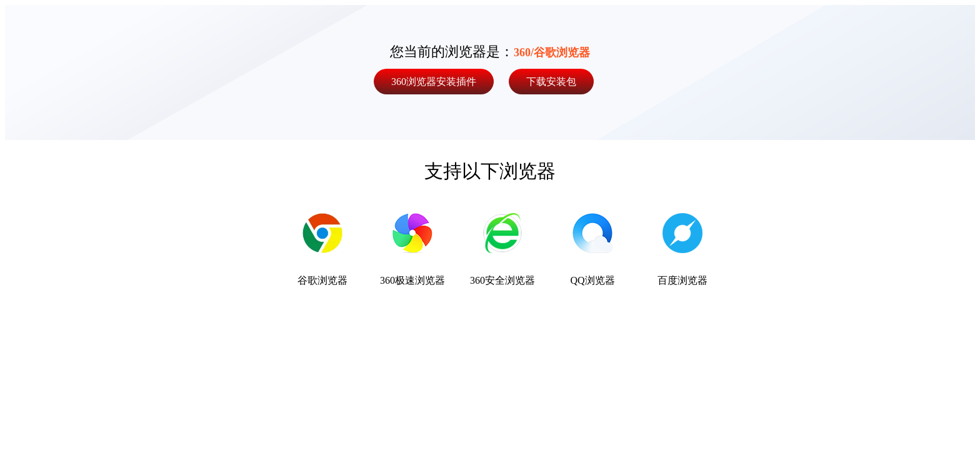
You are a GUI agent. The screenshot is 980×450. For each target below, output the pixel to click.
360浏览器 (434, 82)
